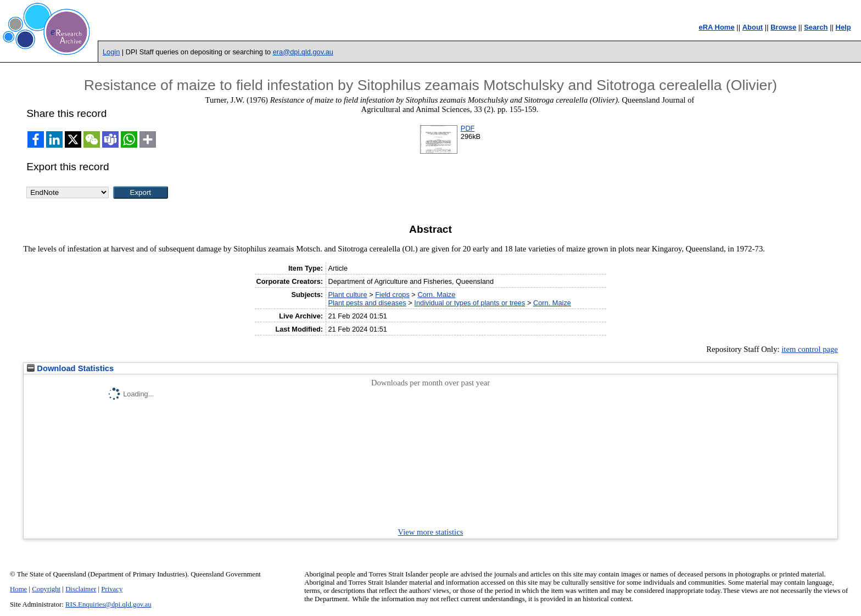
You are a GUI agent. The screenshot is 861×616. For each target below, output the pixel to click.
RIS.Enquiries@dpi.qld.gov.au (108, 604)
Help (843, 27)
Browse (783, 27)
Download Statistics (70, 368)
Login (111, 52)
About (753, 27)
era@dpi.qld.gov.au (303, 52)
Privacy (112, 589)
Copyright (46, 589)
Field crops (392, 295)
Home (18, 589)
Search (816, 27)
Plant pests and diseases (367, 303)
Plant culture (347, 295)
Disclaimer (81, 589)
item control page (810, 349)
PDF (468, 128)
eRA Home (716, 27)
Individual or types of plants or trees (469, 303)
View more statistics (431, 532)
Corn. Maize (436, 295)
